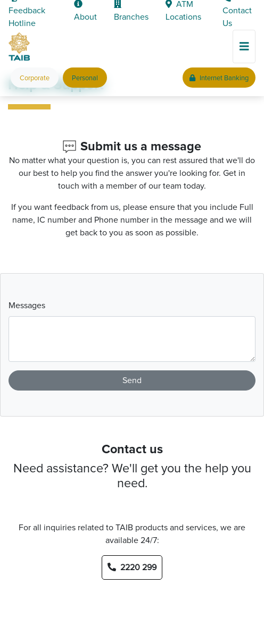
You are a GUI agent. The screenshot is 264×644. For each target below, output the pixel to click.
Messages (27, 306)
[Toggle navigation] (244, 46)
